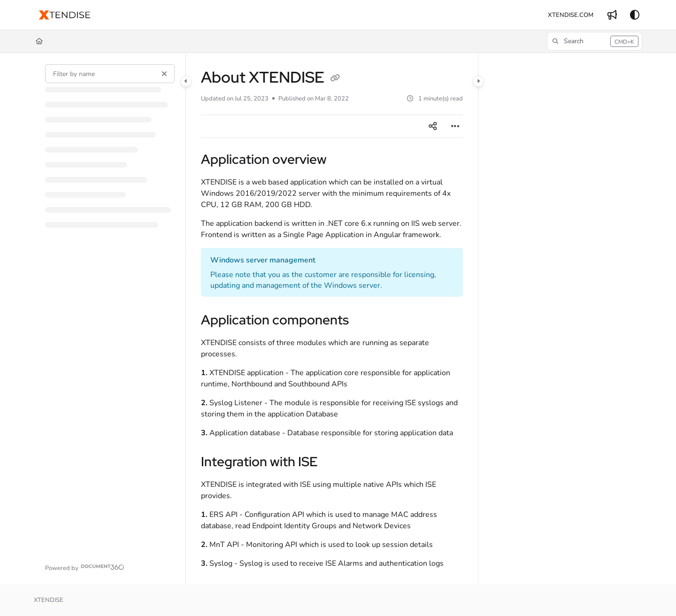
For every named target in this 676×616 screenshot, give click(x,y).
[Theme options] (635, 15)
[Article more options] (455, 126)
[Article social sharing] (433, 126)
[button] (65, 15)
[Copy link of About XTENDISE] (335, 79)
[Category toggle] (186, 81)
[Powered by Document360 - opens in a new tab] (85, 567)
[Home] (39, 41)
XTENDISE (49, 600)
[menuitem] (571, 15)
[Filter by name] (110, 74)
